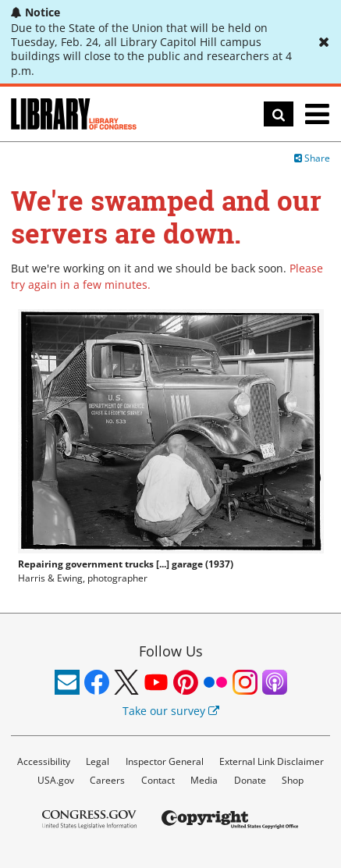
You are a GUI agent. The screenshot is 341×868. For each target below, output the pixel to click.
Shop (293, 780)
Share (312, 158)
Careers (107, 780)
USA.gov (56, 780)
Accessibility (44, 761)
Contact (158, 780)
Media (204, 780)
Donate (250, 780)
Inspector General (165, 761)
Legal (98, 761)
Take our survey (171, 711)
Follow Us (171, 651)
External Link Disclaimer (272, 761)
